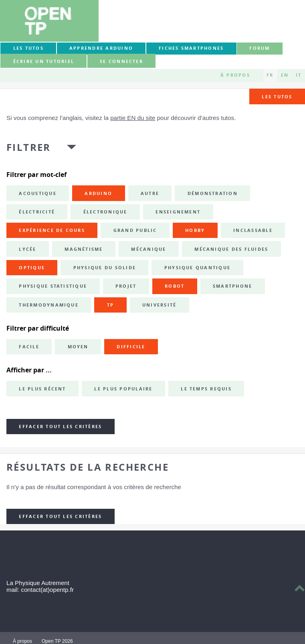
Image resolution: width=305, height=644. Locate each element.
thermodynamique (49, 305)
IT (299, 75)
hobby (195, 230)
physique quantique (197, 268)
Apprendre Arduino (101, 48)
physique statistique (53, 286)
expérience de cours (52, 230)
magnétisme (84, 249)
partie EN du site (133, 118)
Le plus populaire (123, 389)
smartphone (232, 286)
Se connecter (121, 61)
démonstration (213, 193)
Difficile (131, 347)
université (159, 305)
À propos (235, 75)
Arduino (98, 193)
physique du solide (105, 268)
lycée (27, 249)
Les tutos (28, 48)
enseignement (178, 212)
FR (270, 75)
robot (175, 286)
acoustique (37, 193)
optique (32, 268)
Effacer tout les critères (60, 427)
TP (110, 305)
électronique (105, 212)
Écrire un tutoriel (44, 61)
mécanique (148, 249)
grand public (135, 230)
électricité (37, 212)
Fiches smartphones (191, 48)
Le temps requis (206, 389)
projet (126, 286)
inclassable (253, 230)
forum (260, 48)
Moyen (78, 347)
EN (285, 75)
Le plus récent (42, 389)
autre (150, 193)
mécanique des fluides (231, 249)
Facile (29, 347)
